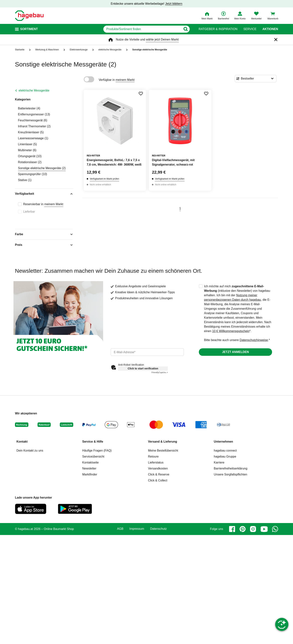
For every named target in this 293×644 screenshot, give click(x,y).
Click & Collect (158, 480)
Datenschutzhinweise (254, 340)
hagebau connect (225, 451)
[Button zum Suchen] (185, 29)
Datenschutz (158, 529)
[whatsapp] (275, 529)
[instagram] (253, 529)
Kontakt (22, 442)
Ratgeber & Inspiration (218, 29)
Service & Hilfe (93, 442)
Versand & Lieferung (163, 442)
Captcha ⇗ (160, 372)
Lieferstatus (156, 462)
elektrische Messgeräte (34, 90)
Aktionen (270, 29)
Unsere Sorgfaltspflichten (230, 474)
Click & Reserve (159, 474)
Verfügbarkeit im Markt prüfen (104, 179)
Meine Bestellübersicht (163, 451)
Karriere (219, 462)
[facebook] (232, 529)
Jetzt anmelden (235, 352)
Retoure (153, 456)
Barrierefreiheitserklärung (231, 468)
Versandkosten (158, 468)
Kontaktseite (90, 462)
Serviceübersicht (93, 456)
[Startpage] (29, 16)
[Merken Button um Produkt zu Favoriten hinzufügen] (141, 94)
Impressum (137, 529)
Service (250, 29)
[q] (142, 29)
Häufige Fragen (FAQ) (97, 451)
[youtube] (264, 529)
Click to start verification (143, 368)
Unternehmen (223, 442)
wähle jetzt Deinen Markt (162, 39)
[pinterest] (243, 529)
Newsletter (89, 468)
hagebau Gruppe (225, 456)
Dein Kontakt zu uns (30, 451)
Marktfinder (90, 474)
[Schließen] (276, 40)
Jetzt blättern (174, 4)
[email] (147, 352)
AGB (120, 529)
